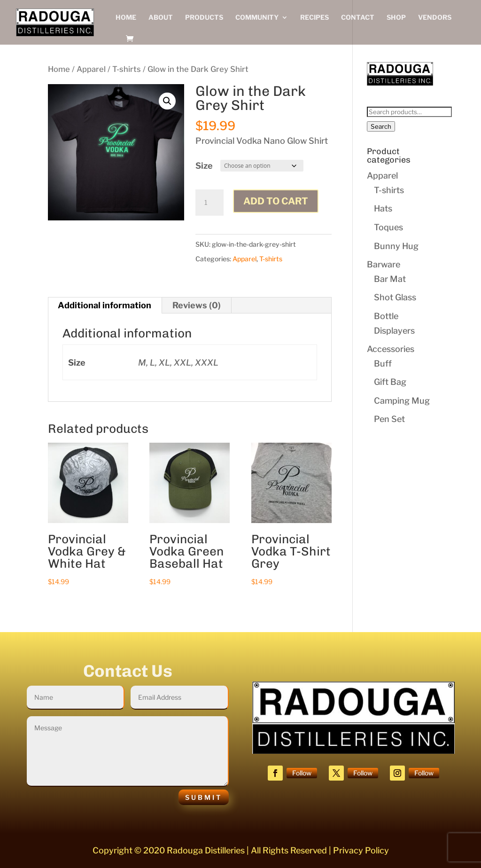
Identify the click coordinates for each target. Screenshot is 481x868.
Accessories (391, 349)
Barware (384, 264)
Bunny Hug (396, 246)
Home (126, 18)
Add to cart (276, 201)
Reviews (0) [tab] (197, 305)
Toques (388, 227)
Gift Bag (390, 382)
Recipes (314, 18)
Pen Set (389, 419)
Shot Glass (395, 297)
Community (257, 18)
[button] (167, 101)
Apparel (91, 69)
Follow (302, 773)
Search (381, 126)
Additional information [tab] (105, 305)
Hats (383, 208)
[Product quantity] (209, 203)
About (161, 18)
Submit (204, 797)
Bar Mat (390, 279)
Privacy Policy (361, 850)
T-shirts (127, 69)
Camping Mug (402, 401)
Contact (358, 18)
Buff (383, 364)
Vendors (435, 18)
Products (204, 18)
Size (204, 166)
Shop (396, 18)
